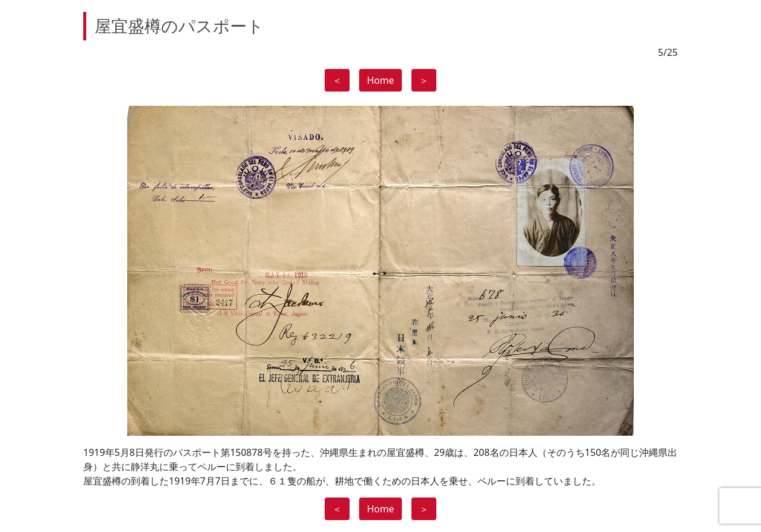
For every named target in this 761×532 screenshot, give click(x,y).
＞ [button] (424, 80)
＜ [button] (337, 80)
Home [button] (380, 80)
